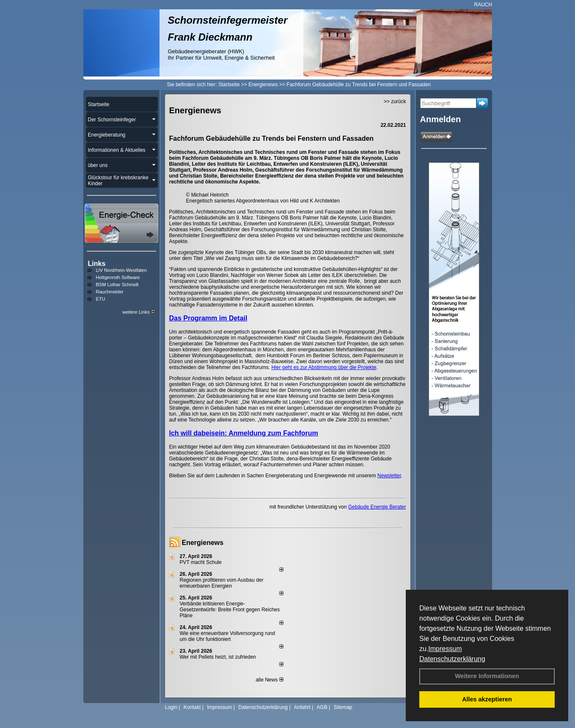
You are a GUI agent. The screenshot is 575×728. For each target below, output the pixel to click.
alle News (269, 680)
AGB (322, 707)
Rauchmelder (110, 292)
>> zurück (395, 101)
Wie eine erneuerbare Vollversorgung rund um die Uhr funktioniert (227, 636)
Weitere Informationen (487, 676)
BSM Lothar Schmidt (117, 285)
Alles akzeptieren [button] (487, 699)
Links (97, 264)
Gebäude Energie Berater (377, 507)
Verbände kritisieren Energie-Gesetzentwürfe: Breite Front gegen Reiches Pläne (230, 610)
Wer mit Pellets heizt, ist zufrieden (218, 657)
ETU (101, 299)
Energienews (203, 543)
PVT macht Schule (201, 562)
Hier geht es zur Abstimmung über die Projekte (324, 367)
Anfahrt (302, 707)
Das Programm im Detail (208, 318)
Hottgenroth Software (118, 277)
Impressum (445, 649)
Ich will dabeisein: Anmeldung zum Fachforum (244, 433)
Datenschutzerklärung (452, 659)
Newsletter (389, 476)
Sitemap (343, 707)
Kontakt (192, 707)
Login (171, 707)
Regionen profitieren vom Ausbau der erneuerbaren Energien (222, 583)
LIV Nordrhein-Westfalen (121, 270)
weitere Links (139, 312)
